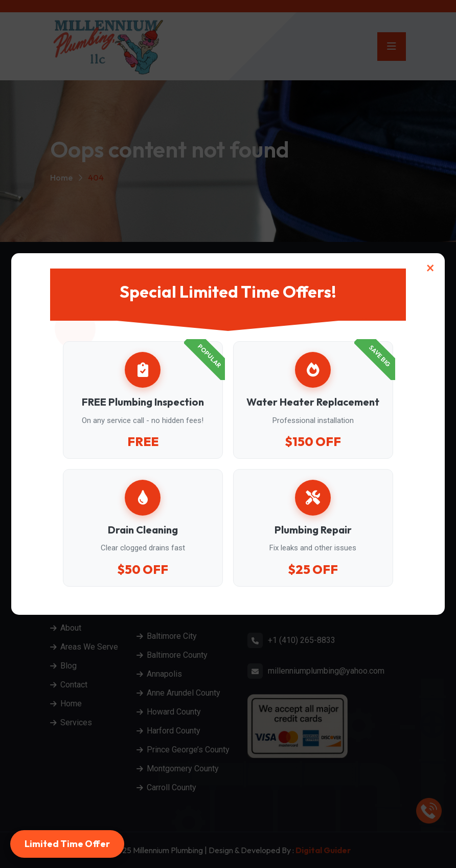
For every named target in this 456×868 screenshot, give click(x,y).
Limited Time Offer (67, 844)
